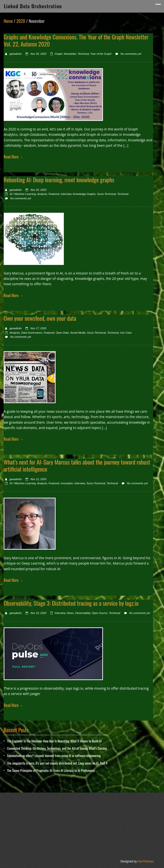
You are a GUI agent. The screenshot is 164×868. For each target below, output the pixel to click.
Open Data (62, 333)
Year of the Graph (101, 54)
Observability (83, 613)
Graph (59, 54)
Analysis (42, 194)
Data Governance (32, 333)
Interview (66, 194)
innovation (67, 483)
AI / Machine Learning (23, 194)
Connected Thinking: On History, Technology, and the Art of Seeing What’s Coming (57, 748)
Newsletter (70, 54)
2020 (21, 21)
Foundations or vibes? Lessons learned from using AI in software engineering (54, 755)
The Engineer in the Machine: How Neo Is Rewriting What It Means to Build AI (54, 741)
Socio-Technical (106, 194)
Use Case (126, 333)
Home (8, 21)
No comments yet (131, 54)
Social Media (78, 333)
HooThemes (145, 861)
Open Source (100, 613)
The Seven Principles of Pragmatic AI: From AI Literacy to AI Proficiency (51, 770)
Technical (83, 54)
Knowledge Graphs (84, 194)
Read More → (13, 157)
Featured (54, 194)
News (70, 613)
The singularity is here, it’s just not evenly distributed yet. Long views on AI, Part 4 (57, 763)
